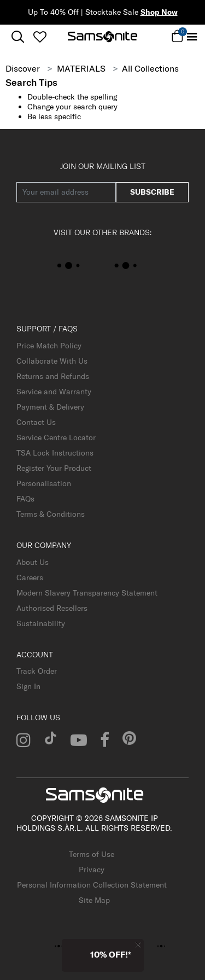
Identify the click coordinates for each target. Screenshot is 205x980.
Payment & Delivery (50, 407)
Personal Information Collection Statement (92, 885)
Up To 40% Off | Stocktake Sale (103, 12)
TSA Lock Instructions (55, 453)
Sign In (28, 686)
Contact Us (36, 422)
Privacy (92, 870)
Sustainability (41, 623)
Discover (23, 68)
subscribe (152, 192)
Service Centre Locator (56, 437)
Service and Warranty (54, 392)
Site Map (94, 900)
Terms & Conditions (51, 514)
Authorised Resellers (52, 608)
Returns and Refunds (53, 376)
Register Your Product (54, 468)
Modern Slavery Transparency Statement (87, 593)
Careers (30, 577)
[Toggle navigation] (192, 37)
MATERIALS (81, 68)
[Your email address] (66, 192)
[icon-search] (18, 37)
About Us (33, 562)
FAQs (25, 499)
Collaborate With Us (52, 361)
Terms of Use (92, 854)
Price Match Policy (49, 346)
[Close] (138, 945)
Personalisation (44, 483)
